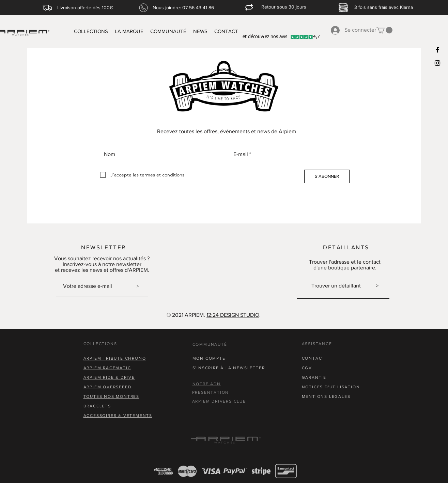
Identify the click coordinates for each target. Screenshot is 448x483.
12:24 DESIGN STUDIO (233, 315)
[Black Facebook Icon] (437, 50)
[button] (384, 30)
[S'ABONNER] (327, 176)
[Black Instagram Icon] (437, 63)
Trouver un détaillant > (345, 286)
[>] (138, 286)
